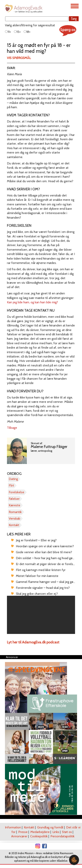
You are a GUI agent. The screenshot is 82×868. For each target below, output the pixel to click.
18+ (27, 32)
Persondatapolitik (62, 836)
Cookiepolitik (39, 836)
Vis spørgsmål (19, 58)
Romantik (15, 512)
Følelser (14, 499)
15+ (17, 32)
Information (13, 827)
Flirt (11, 485)
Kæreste (14, 505)
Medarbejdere (40, 832)
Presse (23, 832)
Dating (13, 479)
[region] (41, 615)
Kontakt (14, 525)
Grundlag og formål (50, 827)
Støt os (67, 832)
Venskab (14, 518)
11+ (8, 32)
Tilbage (12, 428)
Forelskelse (16, 492)
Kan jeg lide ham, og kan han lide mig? (32, 302)
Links (56, 832)
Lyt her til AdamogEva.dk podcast (33, 642)
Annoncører (19, 836)
